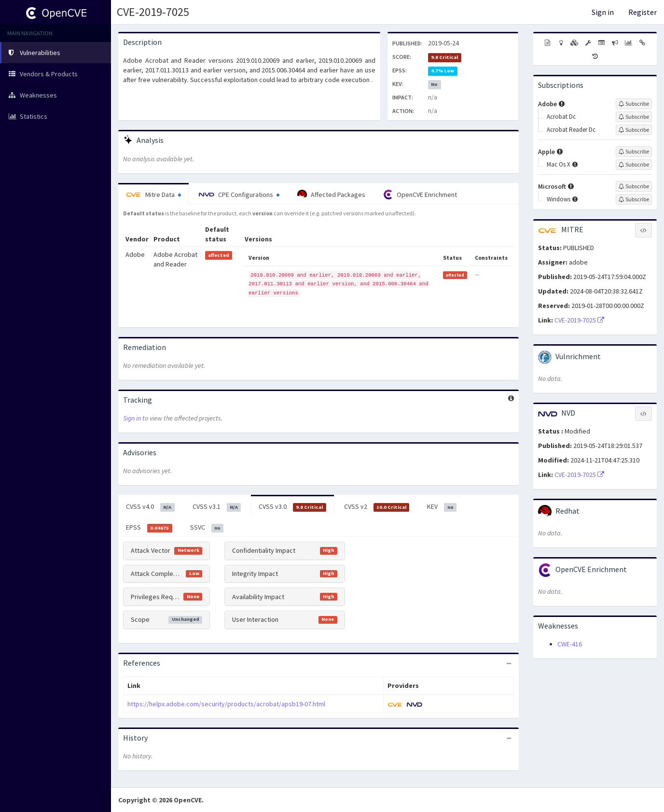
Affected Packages (331, 195)
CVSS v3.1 (217, 507)
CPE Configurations (239, 195)
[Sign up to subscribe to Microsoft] (634, 186)
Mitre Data (153, 195)
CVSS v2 (377, 507)
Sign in (603, 12)
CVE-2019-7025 (153, 12)
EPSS (149, 528)
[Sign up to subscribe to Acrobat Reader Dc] (634, 130)
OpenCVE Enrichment (420, 195)
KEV (442, 507)
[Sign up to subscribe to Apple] (634, 152)
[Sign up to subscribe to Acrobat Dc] (634, 117)
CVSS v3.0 (292, 507)
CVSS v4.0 (150, 507)
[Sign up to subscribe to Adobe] (634, 104)
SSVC (207, 528)
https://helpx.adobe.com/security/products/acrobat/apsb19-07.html (226, 704)
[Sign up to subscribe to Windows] (634, 199)
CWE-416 (570, 644)
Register (643, 12)
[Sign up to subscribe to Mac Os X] (634, 165)
